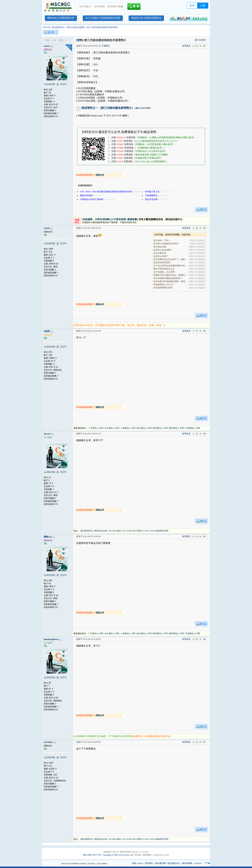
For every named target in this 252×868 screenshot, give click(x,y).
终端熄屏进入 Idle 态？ (164, 285)
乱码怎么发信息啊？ (163, 250)
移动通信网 (160, 863)
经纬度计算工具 (152, 192)
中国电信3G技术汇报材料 (92, 199)
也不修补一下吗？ (162, 240)
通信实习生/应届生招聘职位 (146, 18)
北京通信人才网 (112, 428)
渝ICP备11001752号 (92, 855)
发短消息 (51, 84)
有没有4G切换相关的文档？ (166, 244)
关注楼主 (200, 40)
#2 (204, 228)
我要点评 (100, 175)
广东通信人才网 (96, 428)
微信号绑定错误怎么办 (164, 269)
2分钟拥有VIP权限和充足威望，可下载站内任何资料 (103, 736)
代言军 (47, 331)
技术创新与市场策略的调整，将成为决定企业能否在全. (171, 281)
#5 (204, 536)
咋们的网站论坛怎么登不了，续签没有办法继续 (171, 259)
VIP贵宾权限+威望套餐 (124, 219)
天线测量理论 (151, 195)
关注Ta (63, 84)
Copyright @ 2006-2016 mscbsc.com (118, 855)
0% (56, 116)
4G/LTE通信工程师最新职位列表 (103, 18)
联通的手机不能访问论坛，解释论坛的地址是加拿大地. (171, 275)
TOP (206, 863)
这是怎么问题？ (161, 256)
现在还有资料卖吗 (162, 262)
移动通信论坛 (174, 863)
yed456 (47, 228)
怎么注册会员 (160, 253)
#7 (204, 742)
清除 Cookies (138, 863)
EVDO (146, 531)
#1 (204, 46)
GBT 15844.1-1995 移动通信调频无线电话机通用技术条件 (106, 192)
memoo (47, 46)
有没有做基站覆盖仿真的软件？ (168, 278)
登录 (192, 6)
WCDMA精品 (115, 531)
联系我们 (149, 863)
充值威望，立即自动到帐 (96, 219)
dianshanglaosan (51, 639)
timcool (47, 434)
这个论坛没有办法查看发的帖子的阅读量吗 (171, 266)
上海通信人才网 (128, 428)
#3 (204, 331)
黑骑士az (48, 537)
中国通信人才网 (192, 428)
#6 (204, 639)
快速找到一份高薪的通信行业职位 (151, 736)
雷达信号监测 (151, 199)
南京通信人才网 (144, 428)
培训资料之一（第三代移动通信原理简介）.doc (110, 108)
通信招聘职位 (87, 531)
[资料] (80, 40)
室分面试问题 (160, 247)
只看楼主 (106, 46)
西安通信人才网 (160, 428)
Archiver (198, 863)
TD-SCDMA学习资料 (132, 531)
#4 (204, 434)
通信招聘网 (187, 863)
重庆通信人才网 (176, 428)
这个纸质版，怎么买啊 (164, 272)
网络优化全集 (101, 531)
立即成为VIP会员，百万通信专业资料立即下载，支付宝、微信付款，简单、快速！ (119, 325)
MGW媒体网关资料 (160, 531)
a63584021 (48, 742)
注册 (203, 6)
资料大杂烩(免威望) (76, 27)
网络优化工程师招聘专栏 (61, 18)
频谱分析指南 (86, 195)
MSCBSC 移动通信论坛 (54, 27)
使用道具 (186, 46)
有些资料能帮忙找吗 (163, 288)
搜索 (135, 7)
